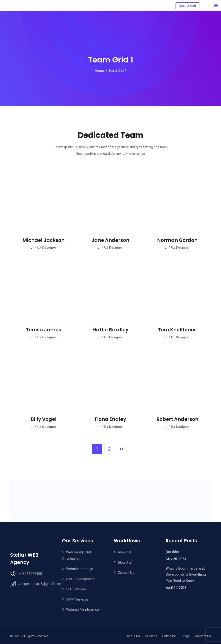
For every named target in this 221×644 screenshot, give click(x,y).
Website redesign (80, 569)
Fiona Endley (110, 419)
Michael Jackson (43, 240)
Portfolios (169, 636)
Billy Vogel (44, 419)
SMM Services (77, 599)
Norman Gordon (177, 240)
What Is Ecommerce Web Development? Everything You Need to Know (186, 574)
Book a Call (187, 6)
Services (151, 636)
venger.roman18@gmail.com (40, 584)
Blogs (186, 636)
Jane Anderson (110, 240)
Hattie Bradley (110, 330)
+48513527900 (30, 574)
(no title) (172, 552)
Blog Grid (125, 562)
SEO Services (76, 589)
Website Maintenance (82, 610)
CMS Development (80, 579)
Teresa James (43, 330)
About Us (125, 552)
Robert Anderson (177, 419)
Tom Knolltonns (177, 330)
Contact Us (126, 573)
